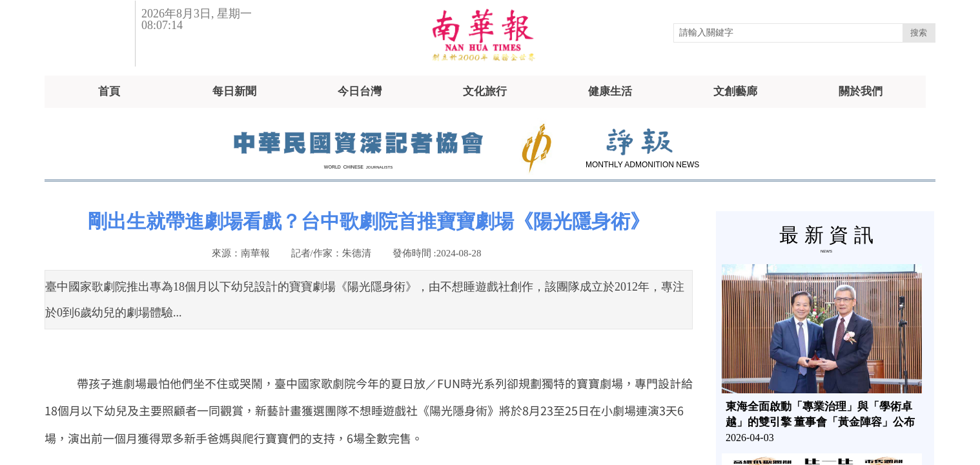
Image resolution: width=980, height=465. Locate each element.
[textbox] (788, 33)
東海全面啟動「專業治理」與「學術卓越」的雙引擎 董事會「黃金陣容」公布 (820, 414)
